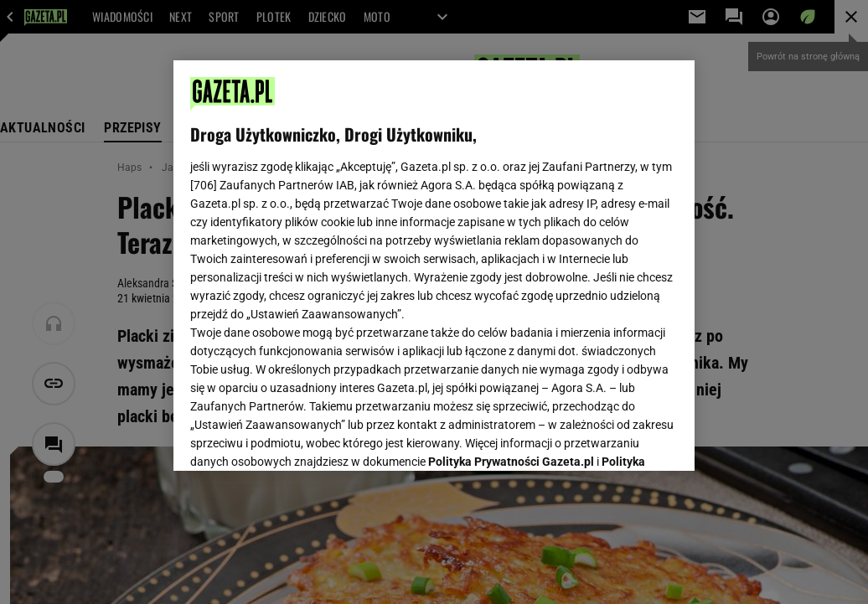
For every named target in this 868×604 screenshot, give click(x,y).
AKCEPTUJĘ (621, 438)
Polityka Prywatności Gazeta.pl (511, 249)
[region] (434, 266)
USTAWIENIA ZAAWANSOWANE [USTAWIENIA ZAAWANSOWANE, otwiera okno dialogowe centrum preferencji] (300, 437)
